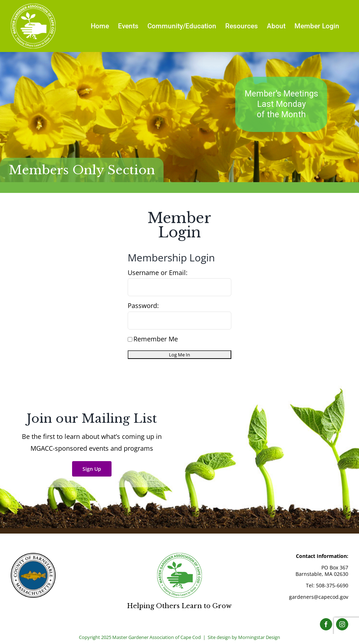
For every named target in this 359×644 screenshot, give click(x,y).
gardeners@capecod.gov (319, 597)
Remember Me (153, 339)
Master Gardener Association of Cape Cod (157, 637)
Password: (143, 306)
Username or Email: (158, 273)
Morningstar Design (259, 637)
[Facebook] (326, 624)
